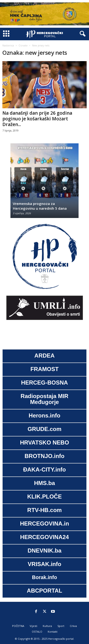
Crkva (73, 626)
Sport (61, 626)
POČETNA (18, 626)
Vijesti (33, 626)
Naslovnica (8, 45)
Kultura (47, 626)
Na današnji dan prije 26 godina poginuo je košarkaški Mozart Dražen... (37, 119)
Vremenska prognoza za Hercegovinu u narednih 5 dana (40, 206)
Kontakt (53, 632)
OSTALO (37, 632)
